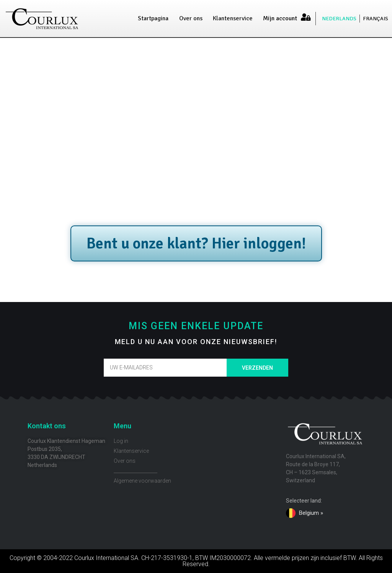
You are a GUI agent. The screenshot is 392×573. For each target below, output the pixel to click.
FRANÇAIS (376, 19)
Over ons (191, 18)
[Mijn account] (305, 17)
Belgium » (311, 513)
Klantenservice (233, 18)
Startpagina (153, 18)
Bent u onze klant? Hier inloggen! (196, 243)
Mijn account (280, 18)
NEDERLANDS (339, 19)
